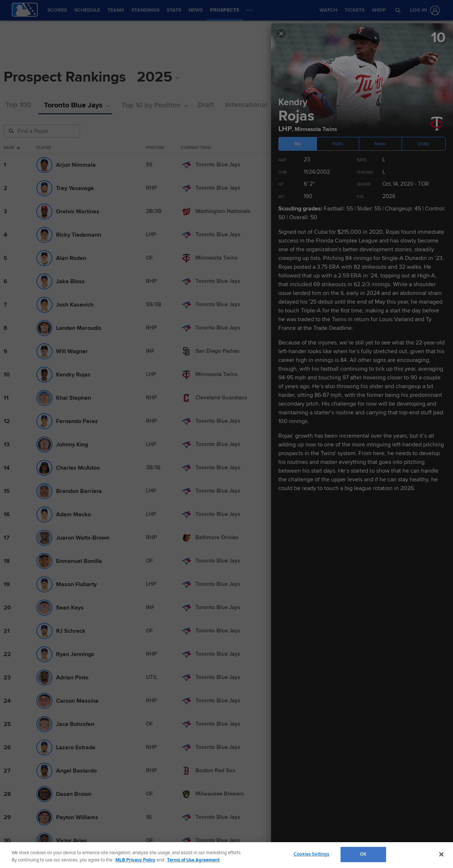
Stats (338, 144)
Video (424, 144)
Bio (298, 144)
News (380, 144)
